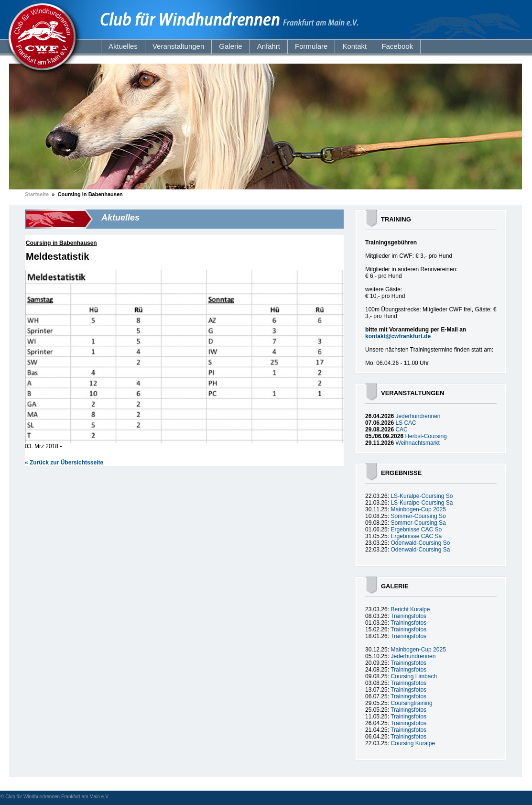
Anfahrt (269, 46)
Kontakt (354, 46)
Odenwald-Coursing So (420, 543)
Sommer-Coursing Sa (418, 523)
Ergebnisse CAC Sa (416, 536)
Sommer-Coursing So (418, 516)
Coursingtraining (411, 703)
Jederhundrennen (418, 416)
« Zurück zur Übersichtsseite (64, 463)
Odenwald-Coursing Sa (420, 550)
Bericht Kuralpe (410, 609)
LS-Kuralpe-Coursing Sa (422, 503)
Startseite (37, 194)
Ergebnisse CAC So (416, 529)
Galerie (230, 46)
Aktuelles (123, 46)
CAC (401, 430)
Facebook (397, 46)
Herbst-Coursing (426, 436)
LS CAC (406, 423)
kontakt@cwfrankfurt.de (398, 336)
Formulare (311, 46)
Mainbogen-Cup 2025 (418, 509)
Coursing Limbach (414, 676)
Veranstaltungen (178, 46)
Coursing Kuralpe (413, 743)
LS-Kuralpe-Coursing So (422, 496)
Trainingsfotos (408, 616)
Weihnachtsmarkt (417, 443)
